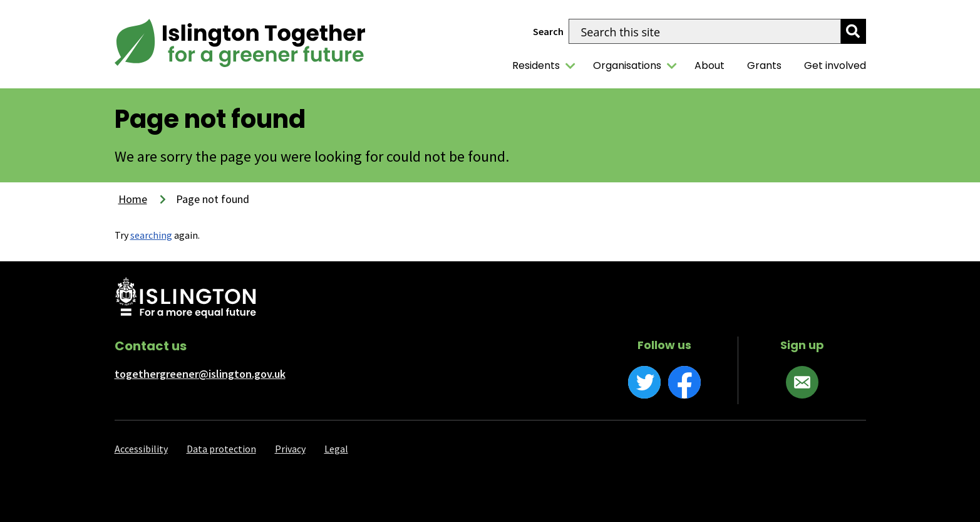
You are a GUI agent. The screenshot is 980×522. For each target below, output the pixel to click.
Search (548, 31)
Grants (764, 65)
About (709, 65)
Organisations (627, 65)
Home (133, 199)
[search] (854, 31)
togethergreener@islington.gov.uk (200, 374)
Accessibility (141, 449)
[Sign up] (802, 382)
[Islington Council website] (186, 299)
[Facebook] (684, 382)
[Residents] (570, 66)
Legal (336, 449)
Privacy (290, 449)
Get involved (835, 65)
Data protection (221, 449)
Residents (536, 65)
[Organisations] (672, 66)
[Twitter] (644, 382)
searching (151, 235)
